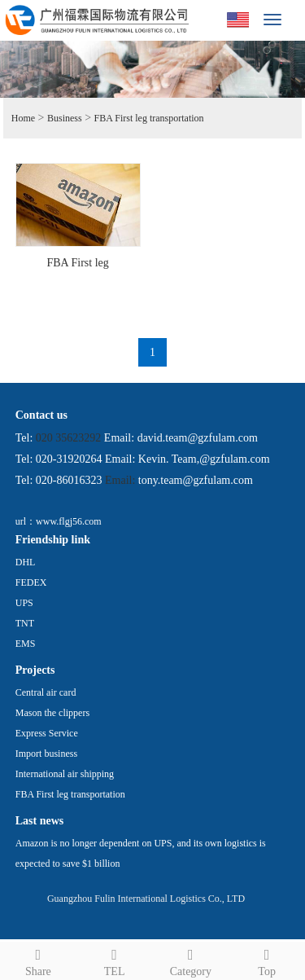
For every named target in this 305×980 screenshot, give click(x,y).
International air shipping (65, 774)
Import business (46, 754)
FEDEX (31, 582)
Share (38, 960)
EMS (26, 644)
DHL (26, 562)
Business (65, 118)
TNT (25, 623)
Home (23, 118)
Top (267, 960)
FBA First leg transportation (149, 118)
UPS (24, 603)
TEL (115, 960)
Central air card (46, 692)
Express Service (47, 733)
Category (191, 960)
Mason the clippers (52, 713)
